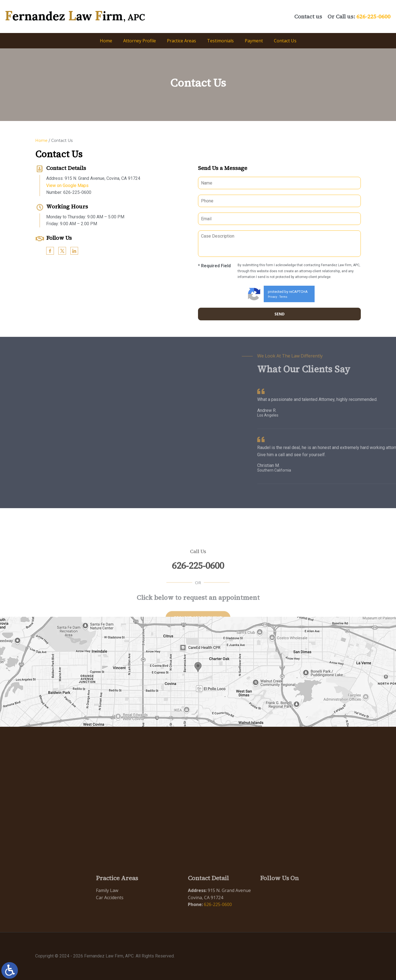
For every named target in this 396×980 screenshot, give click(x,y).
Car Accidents (93, 898)
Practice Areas (182, 41)
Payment (254, 41)
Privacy (276, 297)
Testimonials (220, 41)
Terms (287, 297)
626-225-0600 (373, 16)
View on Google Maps (64, 185)
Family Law (91, 890)
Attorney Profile (140, 41)
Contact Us (285, 41)
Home (106, 41)
